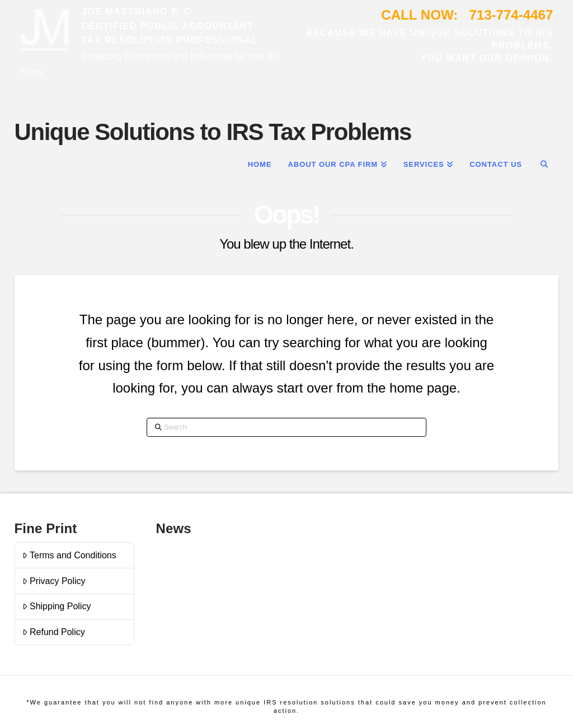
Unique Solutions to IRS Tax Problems (213, 132)
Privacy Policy (54, 581)
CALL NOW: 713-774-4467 (467, 15)
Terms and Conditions (69, 555)
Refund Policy (54, 632)
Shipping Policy (57, 606)
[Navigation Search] (544, 164)
